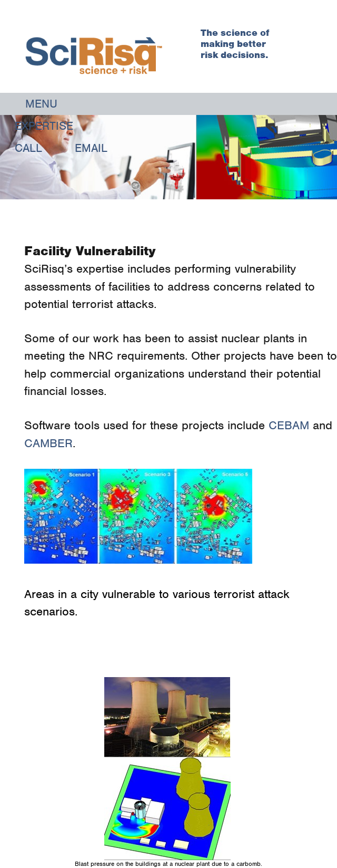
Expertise (44, 126)
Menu (41, 104)
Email (91, 148)
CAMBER (48, 443)
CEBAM (291, 425)
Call (28, 148)
